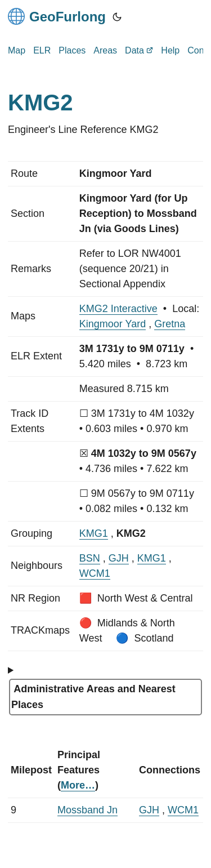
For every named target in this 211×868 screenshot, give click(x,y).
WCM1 (95, 573)
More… (78, 785)
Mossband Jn (87, 810)
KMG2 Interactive (118, 309)
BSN (90, 558)
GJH (119, 558)
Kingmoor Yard (113, 324)
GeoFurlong (57, 16)
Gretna (170, 324)
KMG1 (94, 533)
